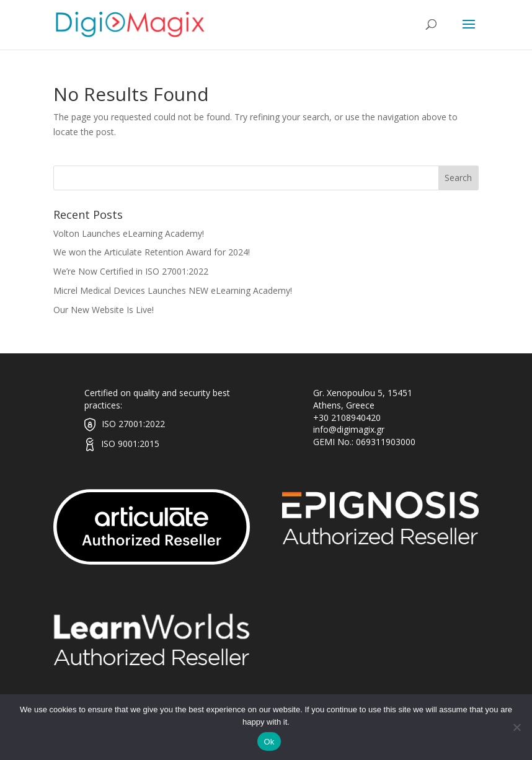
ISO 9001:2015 (130, 444)
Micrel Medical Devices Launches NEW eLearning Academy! (173, 290)
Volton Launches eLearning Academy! (129, 233)
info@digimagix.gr (349, 429)
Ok (269, 742)
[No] (516, 727)
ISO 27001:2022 (133, 424)
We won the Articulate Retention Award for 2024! (152, 252)
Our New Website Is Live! (104, 310)
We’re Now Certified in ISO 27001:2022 (131, 271)
